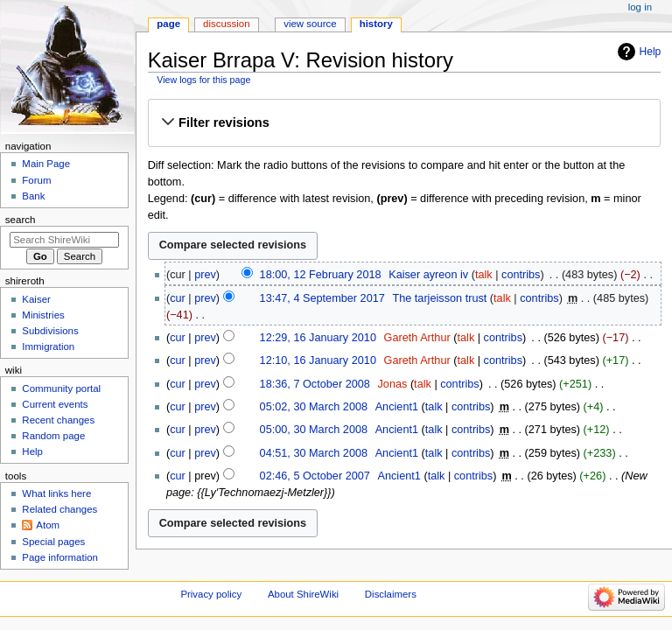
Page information (60, 557)
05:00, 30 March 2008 (314, 430)
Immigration (48, 346)
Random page (53, 436)
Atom (48, 525)
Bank (33, 196)
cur (178, 298)
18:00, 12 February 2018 (321, 275)
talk (484, 275)
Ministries (43, 315)
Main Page (46, 164)
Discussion (226, 24)
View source (310, 24)
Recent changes (58, 420)
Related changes (59, 509)
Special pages (53, 542)
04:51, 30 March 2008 (314, 453)
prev (205, 275)
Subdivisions (50, 331)
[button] (404, 122)
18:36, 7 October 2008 (315, 384)
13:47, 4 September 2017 (322, 298)
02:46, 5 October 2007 (315, 476)
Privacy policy (211, 594)
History (376, 24)
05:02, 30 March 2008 (314, 407)
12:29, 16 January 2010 (318, 338)
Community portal (61, 388)
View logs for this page (203, 80)
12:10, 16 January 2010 (318, 360)
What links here (56, 493)
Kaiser (36, 299)
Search (21, 220)
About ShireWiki (303, 594)
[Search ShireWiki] (64, 240)
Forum (36, 180)
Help (651, 52)
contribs (521, 275)
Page (168, 24)
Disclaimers (391, 594)
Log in (640, 7)
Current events (55, 404)
